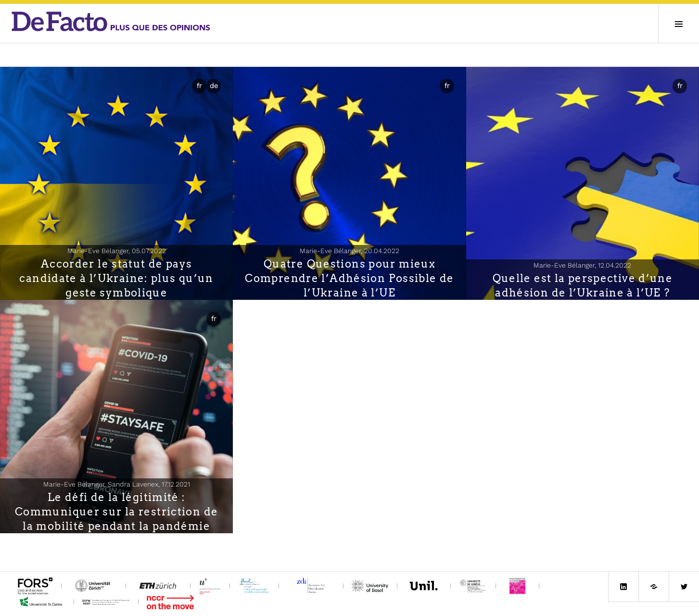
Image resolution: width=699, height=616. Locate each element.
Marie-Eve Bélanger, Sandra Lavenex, (117, 484)
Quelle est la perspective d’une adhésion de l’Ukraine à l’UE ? (583, 285)
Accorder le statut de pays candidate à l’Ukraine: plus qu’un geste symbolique (116, 278)
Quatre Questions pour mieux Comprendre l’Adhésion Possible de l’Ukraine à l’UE (349, 278)
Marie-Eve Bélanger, (117, 251)
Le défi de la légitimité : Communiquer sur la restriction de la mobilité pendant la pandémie (116, 512)
